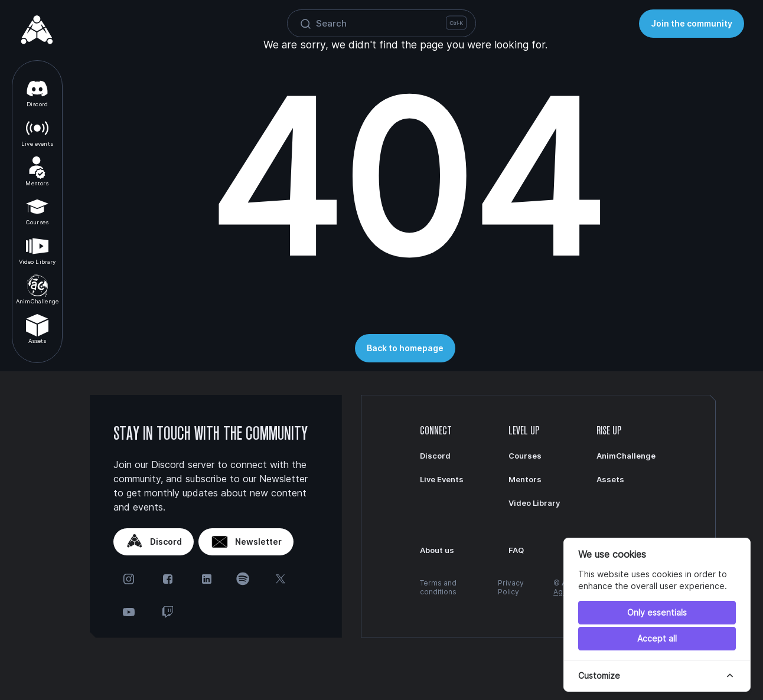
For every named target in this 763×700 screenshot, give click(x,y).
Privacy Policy (511, 587)
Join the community (692, 23)
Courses (37, 210)
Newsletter (246, 542)
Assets (37, 329)
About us (437, 550)
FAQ (516, 550)
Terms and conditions (438, 587)
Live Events (442, 479)
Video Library (38, 250)
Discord (37, 92)
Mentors (37, 171)
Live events (37, 132)
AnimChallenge (37, 290)
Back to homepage (405, 348)
